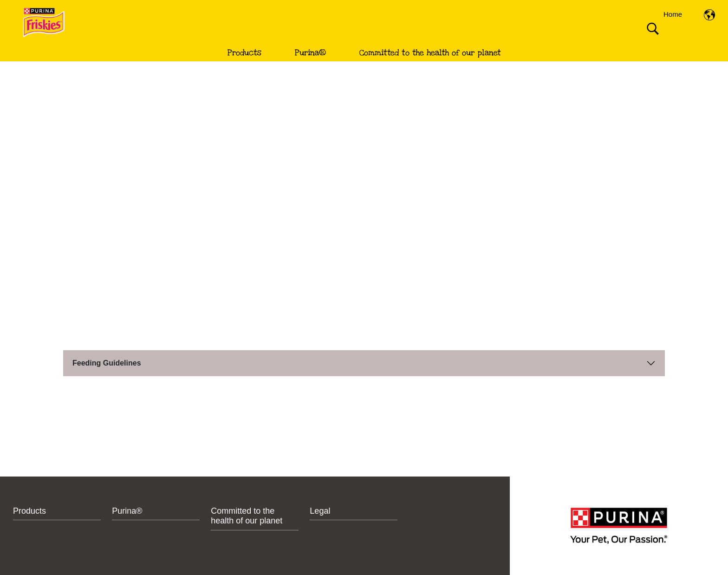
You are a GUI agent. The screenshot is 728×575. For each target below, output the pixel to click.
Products (244, 53)
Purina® (310, 53)
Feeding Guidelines (107, 363)
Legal (320, 511)
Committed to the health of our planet (430, 53)
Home (673, 14)
